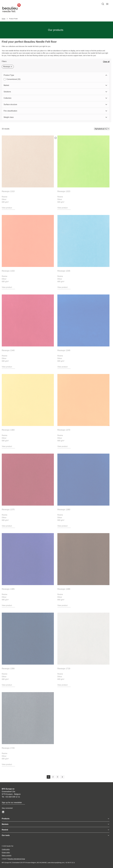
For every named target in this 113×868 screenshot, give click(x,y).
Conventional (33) (13, 79)
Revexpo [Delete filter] (8, 67)
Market (56, 85)
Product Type (56, 75)
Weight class (56, 117)
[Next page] (62, 777)
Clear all (106, 62)
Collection (56, 98)
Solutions (56, 92)
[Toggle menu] (108, 819)
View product (7, 208)
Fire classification (56, 111)
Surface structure (56, 105)
